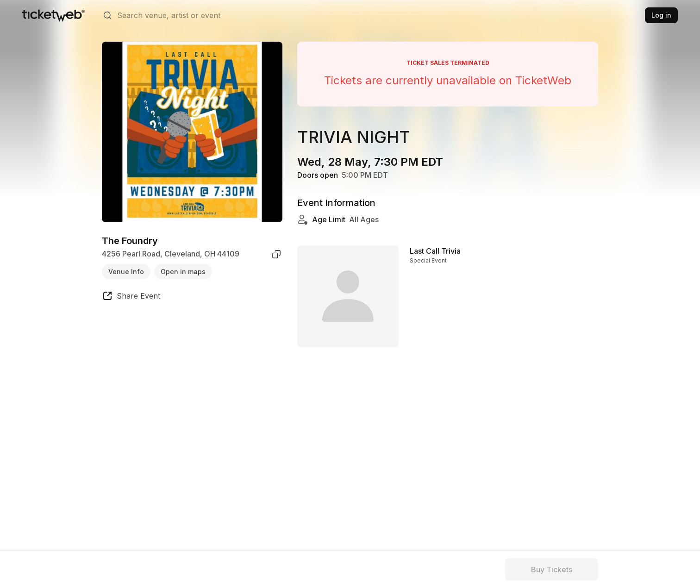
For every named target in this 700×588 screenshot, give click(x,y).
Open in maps (183, 272)
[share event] (131, 297)
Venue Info (126, 272)
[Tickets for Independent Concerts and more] (53, 15)
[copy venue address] (276, 254)
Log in (661, 15)
